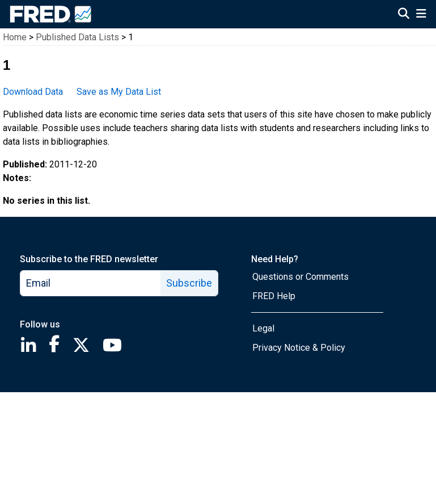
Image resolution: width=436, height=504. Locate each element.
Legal (263, 328)
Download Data (33, 92)
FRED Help (274, 296)
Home (15, 37)
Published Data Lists (77, 37)
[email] (91, 283)
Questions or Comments (300, 277)
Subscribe (189, 283)
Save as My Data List (119, 92)
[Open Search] (404, 15)
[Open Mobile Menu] (421, 15)
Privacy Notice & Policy (299, 348)
